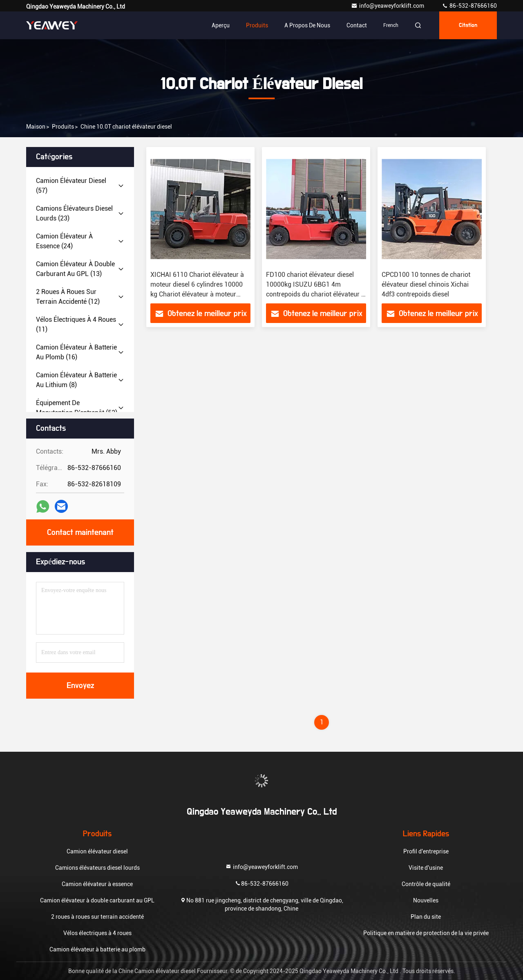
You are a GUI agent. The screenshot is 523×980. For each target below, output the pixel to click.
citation (468, 25)
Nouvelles (426, 900)
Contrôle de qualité (426, 884)
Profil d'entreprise (426, 851)
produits (63, 127)
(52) (77, 408)
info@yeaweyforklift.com (388, 6)
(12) (68, 297)
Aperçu (221, 25)
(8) (76, 380)
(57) (71, 186)
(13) (75, 269)
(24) (64, 241)
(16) (76, 352)
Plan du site (426, 917)
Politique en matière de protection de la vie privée (426, 933)
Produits (257, 25)
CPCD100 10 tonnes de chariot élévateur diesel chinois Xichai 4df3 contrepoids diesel (426, 284)
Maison (36, 127)
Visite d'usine (426, 868)
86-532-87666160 (469, 6)
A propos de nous (307, 25)
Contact (357, 25)
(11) (76, 324)
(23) (74, 213)
